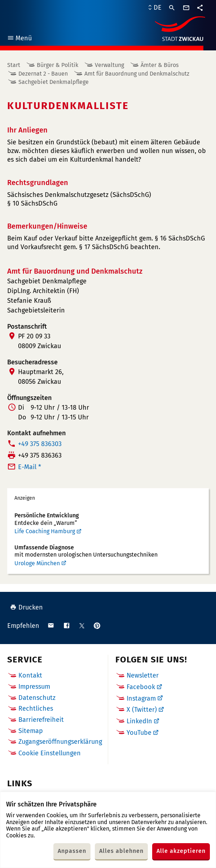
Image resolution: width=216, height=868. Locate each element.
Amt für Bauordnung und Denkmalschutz (137, 74)
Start (14, 65)
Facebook (141, 687)
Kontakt (30, 675)
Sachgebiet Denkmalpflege (54, 82)
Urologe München (37, 563)
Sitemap (31, 731)
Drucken (27, 607)
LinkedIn (139, 721)
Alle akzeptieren (181, 851)
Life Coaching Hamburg (45, 531)
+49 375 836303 (40, 444)
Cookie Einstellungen (50, 753)
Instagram (141, 698)
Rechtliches (36, 709)
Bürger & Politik (58, 65)
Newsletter (143, 675)
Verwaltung (109, 65)
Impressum (34, 687)
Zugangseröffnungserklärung (60, 742)
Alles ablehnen (121, 851)
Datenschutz (37, 698)
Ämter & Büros (160, 65)
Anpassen (72, 851)
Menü (19, 39)
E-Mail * (30, 467)
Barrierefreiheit (41, 720)
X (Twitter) (142, 710)
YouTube (139, 733)
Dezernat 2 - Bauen (43, 74)
